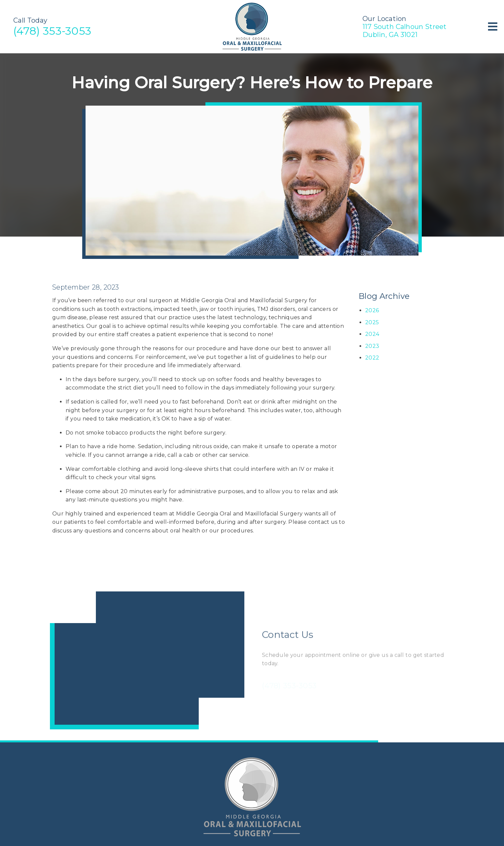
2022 (372, 358)
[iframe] (147, 660)
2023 (372, 346)
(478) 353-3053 (52, 31)
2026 (372, 310)
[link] (252, 50)
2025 (372, 322)
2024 (372, 334)
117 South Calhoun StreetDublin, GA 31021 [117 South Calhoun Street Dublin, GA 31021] (405, 31)
